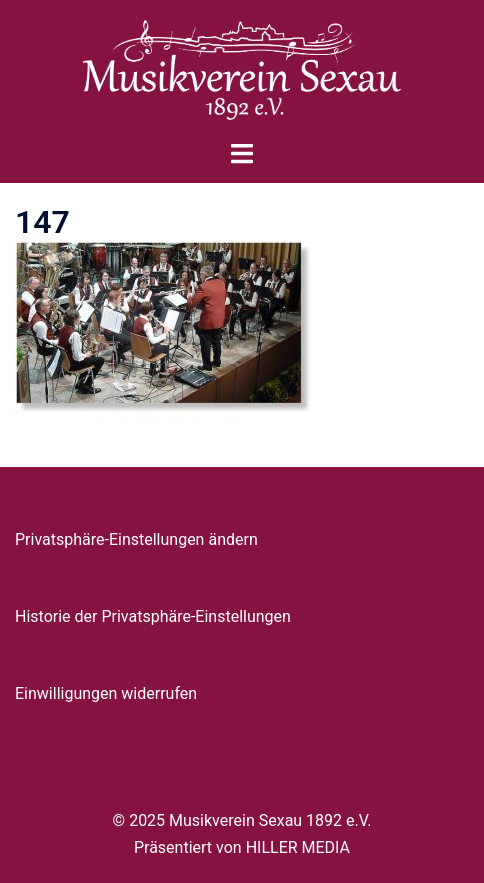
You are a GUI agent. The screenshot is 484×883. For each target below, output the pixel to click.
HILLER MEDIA (298, 847)
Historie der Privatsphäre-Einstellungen (153, 616)
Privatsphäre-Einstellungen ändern (136, 539)
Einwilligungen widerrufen (106, 693)
